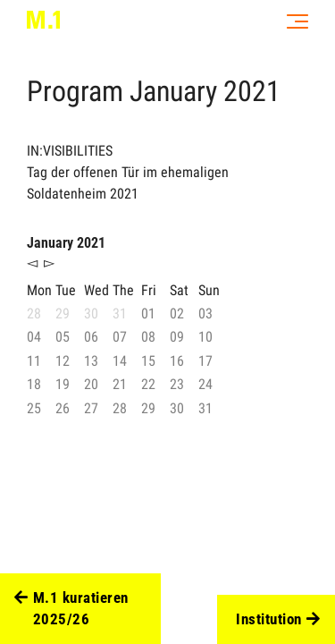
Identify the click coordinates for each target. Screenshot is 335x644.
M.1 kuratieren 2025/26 (71, 609)
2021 (252, 91)
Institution (278, 620)
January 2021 (66, 243)
